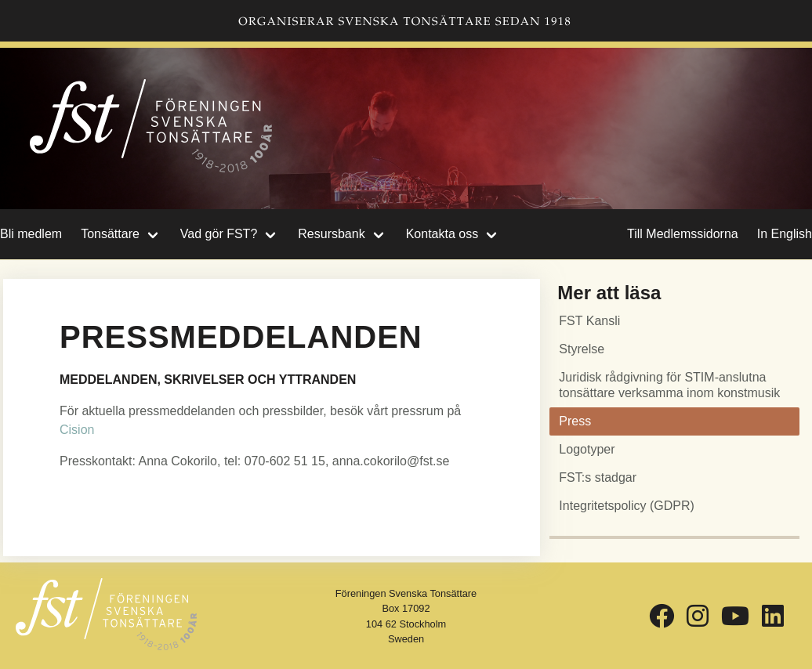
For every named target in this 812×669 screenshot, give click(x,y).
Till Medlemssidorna (683, 234)
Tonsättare (110, 234)
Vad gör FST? (219, 234)
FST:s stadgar (598, 477)
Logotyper (587, 449)
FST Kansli (589, 321)
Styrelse (582, 349)
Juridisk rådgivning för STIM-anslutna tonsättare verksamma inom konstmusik (669, 385)
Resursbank (331, 234)
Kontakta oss (442, 234)
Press (575, 421)
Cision (77, 430)
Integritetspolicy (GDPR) (627, 506)
